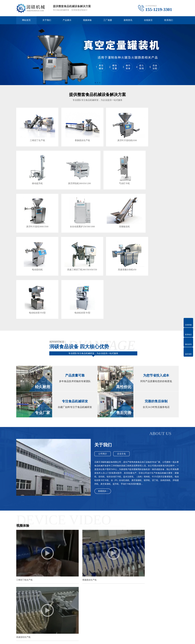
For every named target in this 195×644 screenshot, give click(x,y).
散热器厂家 (102, 602)
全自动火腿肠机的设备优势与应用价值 (73, 564)
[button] (95, 83)
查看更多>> (117, 542)
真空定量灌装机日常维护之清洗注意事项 (74, 550)
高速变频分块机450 (159, 218)
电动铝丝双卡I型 (76, 259)
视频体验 (87, 20)
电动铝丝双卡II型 (35, 259)
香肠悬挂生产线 (77, 138)
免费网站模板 (48, 602)
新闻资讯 (128, 20)
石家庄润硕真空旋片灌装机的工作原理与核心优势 (78, 585)
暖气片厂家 (90, 602)
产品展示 (67, 20)
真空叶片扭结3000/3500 (118, 178)
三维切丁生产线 (35, 138)
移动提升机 (159, 138)
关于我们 (47, 20)
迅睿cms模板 (34, 602)
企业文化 (122, 400)
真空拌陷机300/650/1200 (35, 178)
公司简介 (103, 400)
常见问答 (38, 623)
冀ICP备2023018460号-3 (106, 640)
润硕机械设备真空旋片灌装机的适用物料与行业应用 (79, 580)
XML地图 (122, 640)
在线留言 (148, 20)
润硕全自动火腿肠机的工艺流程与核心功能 (75, 569)
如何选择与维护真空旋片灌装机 (70, 575)
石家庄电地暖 (77, 602)
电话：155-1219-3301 (136, 626)
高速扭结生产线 (134, 518)
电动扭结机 (77, 218)
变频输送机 (35, 218)
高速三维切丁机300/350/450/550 (118, 218)
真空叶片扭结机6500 (118, 138)
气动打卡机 (77, 178)
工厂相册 (108, 20)
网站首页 (26, 20)
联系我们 (169, 20)
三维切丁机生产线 (24, 518)
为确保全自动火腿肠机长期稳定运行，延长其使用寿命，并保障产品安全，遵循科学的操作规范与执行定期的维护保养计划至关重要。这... (156, 560)
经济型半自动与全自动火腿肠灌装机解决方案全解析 (79, 590)
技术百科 (38, 619)
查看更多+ (103, 437)
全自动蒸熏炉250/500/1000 (159, 178)
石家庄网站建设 (63, 602)
